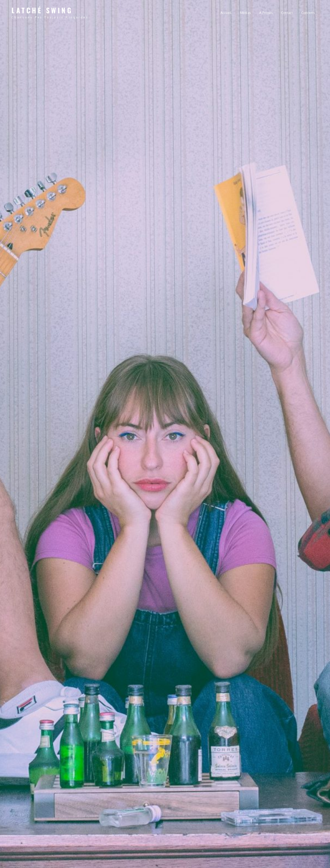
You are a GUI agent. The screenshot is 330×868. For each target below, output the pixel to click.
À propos (266, 13)
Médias (246, 13)
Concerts (308, 13)
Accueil (226, 13)
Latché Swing (42, 10)
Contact (287, 13)
